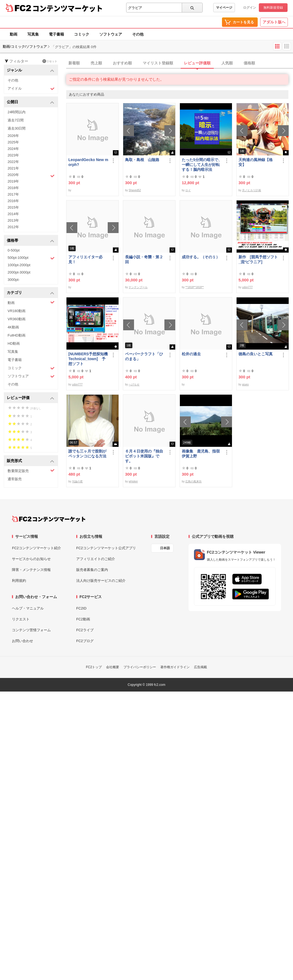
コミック (82, 34)
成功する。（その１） (201, 257)
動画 (14, 34)
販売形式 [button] (31, 461)
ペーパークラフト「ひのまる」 (144, 356)
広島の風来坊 (193, 481)
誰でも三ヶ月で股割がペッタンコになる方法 (87, 454)
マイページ (224, 8)
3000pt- (14, 280)
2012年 (13, 227)
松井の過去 (191, 354)
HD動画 (14, 343)
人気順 (227, 63)
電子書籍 (56, 34)
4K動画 (13, 327)
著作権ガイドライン (175, 667)
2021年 (13, 168)
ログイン (250, 8)
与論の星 (77, 481)
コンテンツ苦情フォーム (31, 630)
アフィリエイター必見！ (85, 259)
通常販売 (15, 479)
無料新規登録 (273, 8)
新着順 (74, 63)
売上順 (96, 63)
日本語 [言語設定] (165, 548)
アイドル (31, 89)
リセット (50, 61)
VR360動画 (17, 319)
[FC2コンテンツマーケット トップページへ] (49, 519)
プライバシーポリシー (140, 667)
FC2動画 (83, 619)
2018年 (13, 188)
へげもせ (134, 384)
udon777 (247, 287)
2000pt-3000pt (19, 272)
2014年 (13, 214)
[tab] (180, 63)
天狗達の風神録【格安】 (256, 162)
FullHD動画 (17, 335)
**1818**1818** (195, 287)
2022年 (13, 162)
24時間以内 (17, 112)
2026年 (13, 136)
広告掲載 (200, 667)
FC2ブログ (85, 641)
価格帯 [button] (31, 241)
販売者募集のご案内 (92, 570)
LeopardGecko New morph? (88, 162)
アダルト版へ (274, 22)
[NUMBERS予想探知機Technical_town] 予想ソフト (88, 359)
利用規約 (19, 581)
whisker (133, 481)
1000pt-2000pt (19, 265)
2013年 (13, 220)
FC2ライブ (85, 630)
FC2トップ (94, 667)
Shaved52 (135, 190)
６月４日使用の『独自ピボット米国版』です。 (144, 456)
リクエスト (21, 619)
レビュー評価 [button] (31, 398)
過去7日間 (16, 120)
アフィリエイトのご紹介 (96, 559)
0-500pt (14, 250)
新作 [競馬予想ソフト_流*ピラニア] (258, 259)
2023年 (13, 155)
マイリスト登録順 (158, 63)
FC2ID (81, 608)
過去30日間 (17, 128)
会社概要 (113, 667)
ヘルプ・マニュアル (28, 608)
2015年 (13, 207)
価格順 (249, 63)
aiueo (245, 384)
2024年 (13, 149)
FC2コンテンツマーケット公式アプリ (106, 548)
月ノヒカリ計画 (251, 190)
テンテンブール (138, 287)
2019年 (13, 181)
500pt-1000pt (31, 258)
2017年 (13, 194)
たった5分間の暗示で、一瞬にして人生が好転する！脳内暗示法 (202, 165)
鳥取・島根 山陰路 (142, 160)
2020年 (31, 175)
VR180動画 (17, 311)
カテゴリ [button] (31, 293)
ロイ (188, 190)
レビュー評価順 (197, 63)
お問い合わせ (23, 641)
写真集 (33, 34)
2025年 (13, 142)
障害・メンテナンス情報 (31, 570)
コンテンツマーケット (68, 8)
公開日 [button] (31, 102)
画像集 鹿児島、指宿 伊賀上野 (202, 454)
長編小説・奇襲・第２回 (144, 259)
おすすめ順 (122, 63)
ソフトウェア (111, 34)
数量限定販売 (31, 471)
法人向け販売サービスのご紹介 (101, 581)
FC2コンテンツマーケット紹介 (36, 548)
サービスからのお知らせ (31, 559)
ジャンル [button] (31, 70)
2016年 (13, 201)
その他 (138, 34)
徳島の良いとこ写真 (256, 354)
